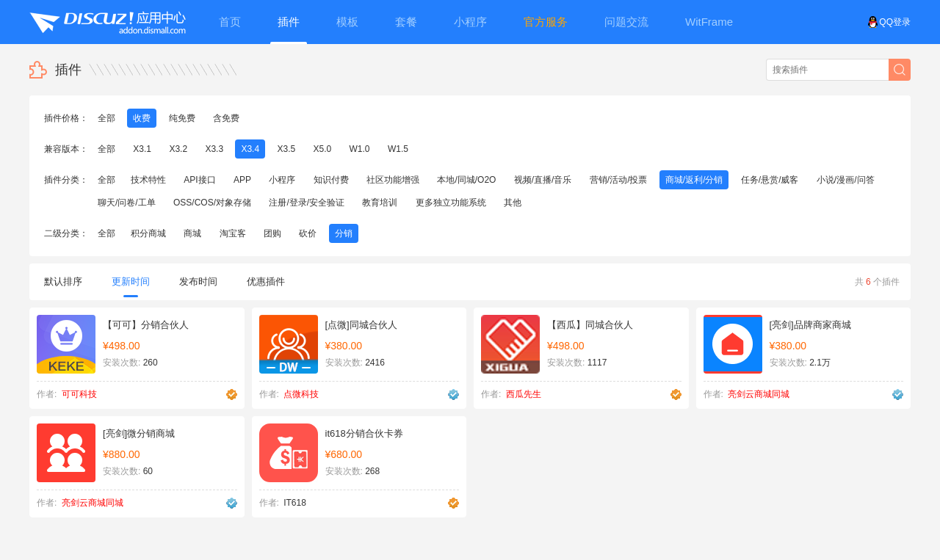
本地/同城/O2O (466, 180)
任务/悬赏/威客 (770, 180)
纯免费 (182, 118)
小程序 (282, 180)
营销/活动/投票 (619, 180)
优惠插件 (266, 281)
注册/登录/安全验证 (307, 203)
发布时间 (198, 281)
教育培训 (380, 203)
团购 (272, 233)
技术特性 (148, 180)
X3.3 (214, 149)
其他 (513, 203)
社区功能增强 (393, 180)
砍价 (308, 233)
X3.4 (250, 149)
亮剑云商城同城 (759, 394)
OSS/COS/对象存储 (212, 203)
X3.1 (142, 149)
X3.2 (178, 149)
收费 (142, 118)
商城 (192, 233)
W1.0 (360, 149)
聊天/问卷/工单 (127, 203)
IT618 (295, 503)
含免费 (226, 118)
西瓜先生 (524, 394)
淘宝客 (233, 233)
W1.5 (398, 149)
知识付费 (331, 180)
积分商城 (148, 233)
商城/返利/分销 (694, 180)
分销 (344, 233)
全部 (106, 118)
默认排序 (63, 281)
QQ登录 (889, 22)
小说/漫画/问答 (846, 180)
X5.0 (323, 149)
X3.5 (286, 149)
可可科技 (79, 394)
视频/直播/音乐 (543, 180)
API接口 (199, 180)
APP (242, 180)
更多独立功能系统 (451, 203)
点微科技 (301, 394)
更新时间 (131, 287)
